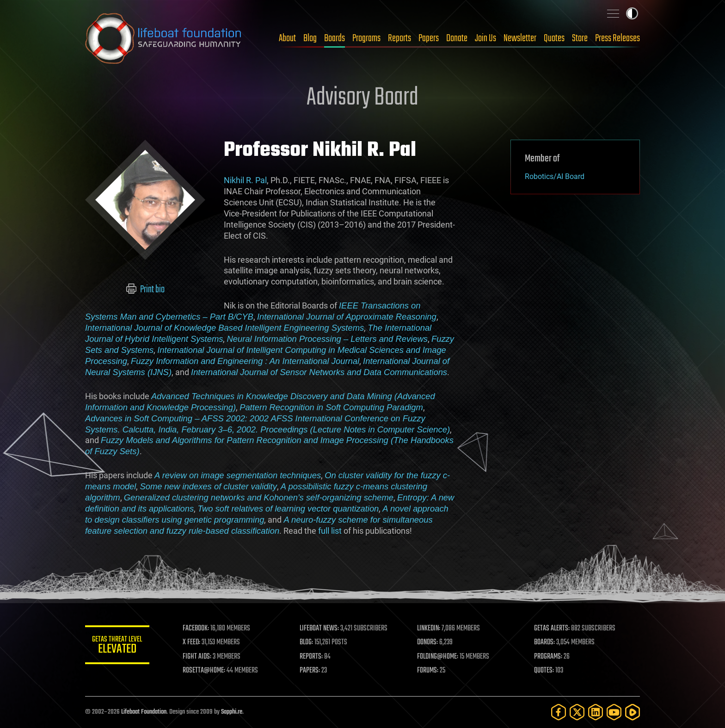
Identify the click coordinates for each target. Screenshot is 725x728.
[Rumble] (633, 712)
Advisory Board (362, 98)
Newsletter (520, 38)
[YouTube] (614, 712)
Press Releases (617, 38)
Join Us (485, 38)
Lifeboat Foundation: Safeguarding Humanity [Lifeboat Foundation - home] (164, 38)
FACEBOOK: (196, 629)
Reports (399, 38)
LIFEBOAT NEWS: (320, 629)
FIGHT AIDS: (197, 657)
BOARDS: (545, 642)
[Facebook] (559, 712)
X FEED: (192, 642)
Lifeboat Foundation (144, 712)
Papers (429, 38)
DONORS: (428, 642)
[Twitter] (577, 712)
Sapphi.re (232, 712)
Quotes (554, 38)
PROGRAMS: (549, 657)
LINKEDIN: (429, 629)
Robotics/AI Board (555, 176)
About (287, 38)
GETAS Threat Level (117, 646)
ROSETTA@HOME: (204, 671)
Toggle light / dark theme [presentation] (632, 13)
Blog (310, 38)
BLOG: (307, 642)
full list (330, 531)
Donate (457, 38)
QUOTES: (544, 671)
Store (580, 38)
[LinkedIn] (596, 712)
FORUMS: (428, 671)
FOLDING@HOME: (438, 657)
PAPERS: (310, 671)
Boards (335, 38)
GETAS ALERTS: (552, 629)
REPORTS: (312, 657)
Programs (366, 38)
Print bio (145, 290)
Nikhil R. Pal (245, 180)
